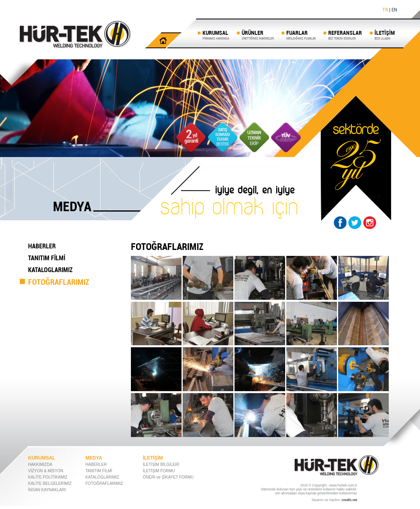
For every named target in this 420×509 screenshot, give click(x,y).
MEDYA (94, 458)
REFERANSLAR (345, 35)
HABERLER (42, 246)
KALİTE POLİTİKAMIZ (48, 477)
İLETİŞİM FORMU (159, 471)
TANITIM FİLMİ (47, 258)
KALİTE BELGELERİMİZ (50, 483)
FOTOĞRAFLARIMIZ (59, 282)
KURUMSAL (216, 35)
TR (385, 9)
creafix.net (349, 500)
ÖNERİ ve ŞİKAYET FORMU (168, 477)
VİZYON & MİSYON (46, 471)
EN (394, 9)
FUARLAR (301, 35)
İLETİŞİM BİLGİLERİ (161, 465)
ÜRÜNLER (258, 35)
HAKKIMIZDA (40, 465)
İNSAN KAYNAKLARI (47, 490)
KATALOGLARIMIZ (50, 270)
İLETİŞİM (385, 35)
